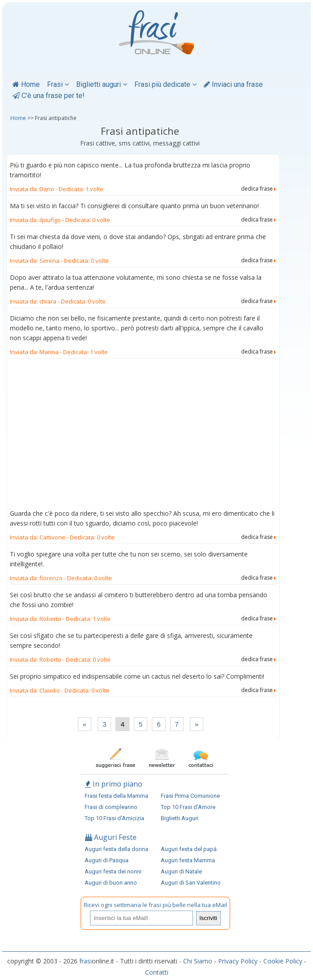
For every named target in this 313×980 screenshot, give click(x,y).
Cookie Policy (283, 961)
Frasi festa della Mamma (116, 796)
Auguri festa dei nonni (113, 871)
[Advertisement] (143, 436)
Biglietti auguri (102, 84)
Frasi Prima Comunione (190, 796)
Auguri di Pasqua (107, 860)
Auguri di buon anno (111, 883)
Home (26, 84)
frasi (86, 961)
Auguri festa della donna (116, 849)
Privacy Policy (238, 961)
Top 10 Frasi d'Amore (188, 807)
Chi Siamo (198, 961)
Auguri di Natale (181, 871)
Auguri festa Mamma (188, 860)
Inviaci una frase (233, 84)
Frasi (58, 84)
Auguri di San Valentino (191, 883)
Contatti (157, 972)
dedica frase (258, 189)
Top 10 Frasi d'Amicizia (114, 818)
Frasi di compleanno (111, 807)
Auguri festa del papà (189, 849)
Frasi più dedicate (165, 84)
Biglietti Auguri (180, 818)
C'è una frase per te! (49, 96)
